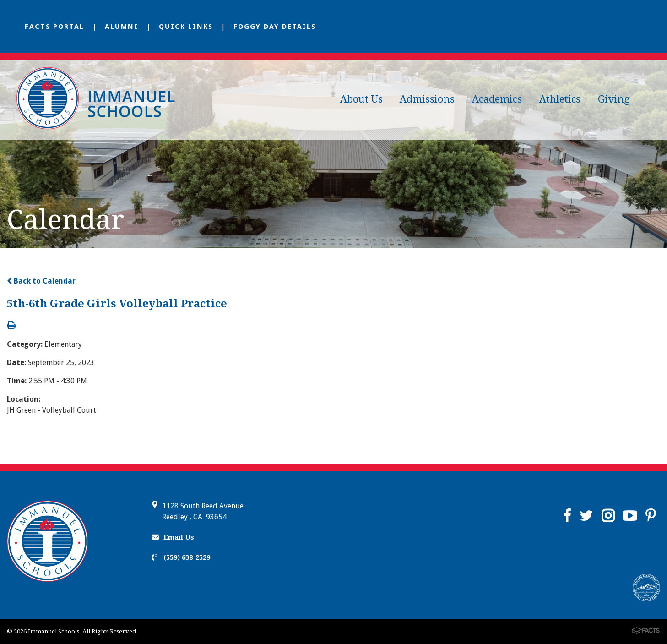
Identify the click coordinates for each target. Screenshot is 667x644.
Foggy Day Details (275, 27)
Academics (497, 99)
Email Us (173, 537)
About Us (361, 99)
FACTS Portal (54, 27)
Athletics (560, 99)
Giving (614, 99)
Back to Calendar (41, 281)
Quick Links (186, 27)
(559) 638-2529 (181, 557)
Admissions (427, 99)
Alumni (122, 27)
